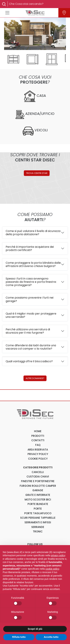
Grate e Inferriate (38, 495)
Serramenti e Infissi (38, 522)
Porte (38, 509)
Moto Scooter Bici (38, 500)
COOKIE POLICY (38, 459)
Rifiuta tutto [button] (19, 637)
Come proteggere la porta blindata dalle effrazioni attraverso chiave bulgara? (33, 264)
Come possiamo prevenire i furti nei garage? (30, 299)
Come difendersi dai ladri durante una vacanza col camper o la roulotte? (31, 347)
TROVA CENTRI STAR (37, 173)
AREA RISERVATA (38, 450)
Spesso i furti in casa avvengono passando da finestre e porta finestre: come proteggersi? (31, 282)
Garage (38, 490)
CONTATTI (38, 440)
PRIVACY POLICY (38, 454)
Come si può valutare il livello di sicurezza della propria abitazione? (33, 233)
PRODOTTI (38, 436)
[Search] (37, 4)
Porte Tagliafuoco (38, 513)
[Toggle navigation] (7, 13)
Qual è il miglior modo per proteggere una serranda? (31, 315)
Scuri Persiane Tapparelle (38, 518)
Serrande (38, 527)
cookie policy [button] (52, 569)
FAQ (38, 445)
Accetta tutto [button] (51, 637)
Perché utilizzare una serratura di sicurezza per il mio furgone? (28, 331)
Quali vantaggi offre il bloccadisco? (29, 361)
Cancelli (38, 472)
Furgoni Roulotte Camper (38, 486)
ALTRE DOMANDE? (35, 378)
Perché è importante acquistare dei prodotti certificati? (30, 248)
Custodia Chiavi (38, 477)
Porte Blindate (38, 504)
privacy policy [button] (58, 555)
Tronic (38, 531)
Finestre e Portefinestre (38, 481)
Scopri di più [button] (35, 629)
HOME (38, 431)
